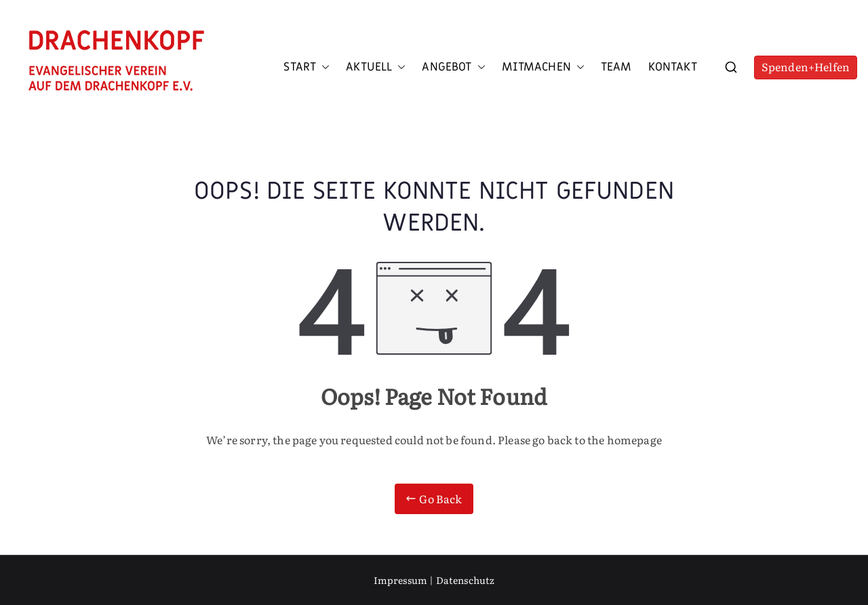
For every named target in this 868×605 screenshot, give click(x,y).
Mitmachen (543, 67)
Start (307, 67)
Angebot (453, 67)
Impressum (400, 580)
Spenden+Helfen (806, 66)
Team (616, 67)
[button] (323, 67)
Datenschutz (466, 580)
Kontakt (673, 67)
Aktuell (376, 67)
